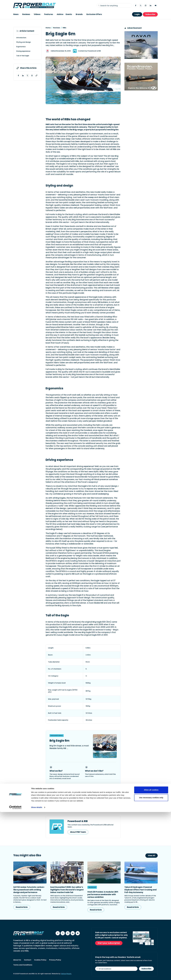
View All (152, 856)
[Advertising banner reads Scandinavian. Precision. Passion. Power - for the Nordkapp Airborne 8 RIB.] (141, 77)
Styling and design (24, 42)
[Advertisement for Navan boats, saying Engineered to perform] (141, 45)
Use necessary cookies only (151, 966)
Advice (60, 14)
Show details (37, 975)
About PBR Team (78, 832)
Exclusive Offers (94, 14)
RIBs (64, 28)
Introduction (21, 38)
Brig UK (55, 803)
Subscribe (150, 14)
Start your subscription (109, 943)
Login (137, 14)
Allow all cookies (151, 958)
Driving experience (23, 51)
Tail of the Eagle (23, 56)
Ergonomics (21, 47)
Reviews (57, 28)
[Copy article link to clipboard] (36, 76)
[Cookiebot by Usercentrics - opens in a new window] (15, 975)
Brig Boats (69, 803)
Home (48, 28)
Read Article (22, 907)
